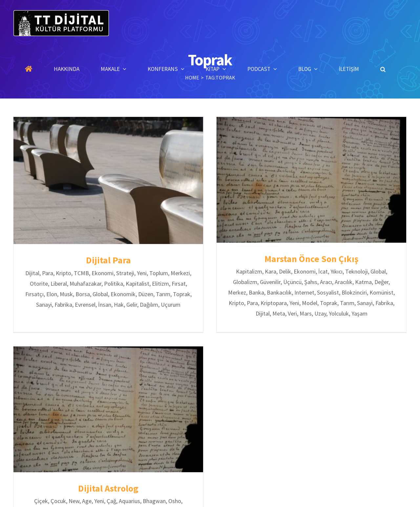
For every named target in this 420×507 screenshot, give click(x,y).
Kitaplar (252, 453)
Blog (277, 453)
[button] (383, 69)
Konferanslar (218, 453)
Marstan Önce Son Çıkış (295, 259)
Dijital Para (108, 260)
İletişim (301, 453)
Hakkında (152, 453)
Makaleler (183, 453)
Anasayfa (121, 453)
